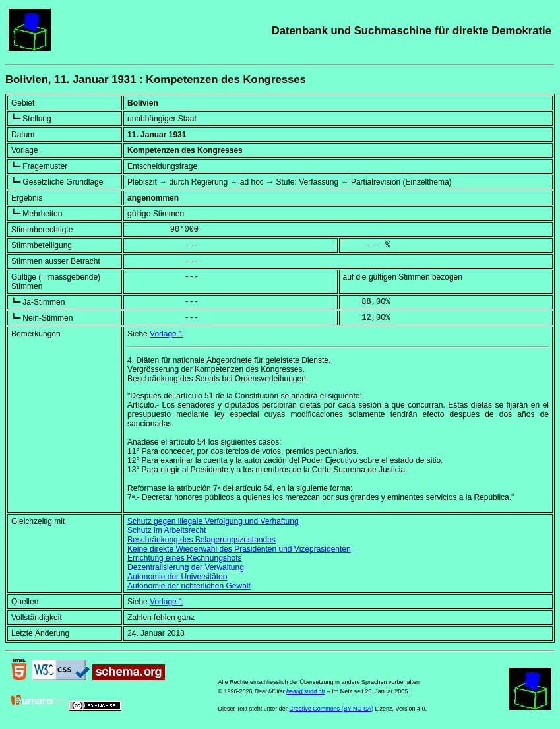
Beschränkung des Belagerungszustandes (202, 540)
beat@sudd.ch (305, 691)
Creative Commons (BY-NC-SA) (331, 709)
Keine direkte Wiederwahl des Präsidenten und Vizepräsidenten (239, 549)
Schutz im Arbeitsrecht (167, 530)
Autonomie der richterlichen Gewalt (189, 586)
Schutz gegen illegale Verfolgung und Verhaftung (213, 521)
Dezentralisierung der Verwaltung (186, 567)
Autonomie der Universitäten (177, 577)
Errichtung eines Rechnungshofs (184, 558)
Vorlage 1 (167, 334)
